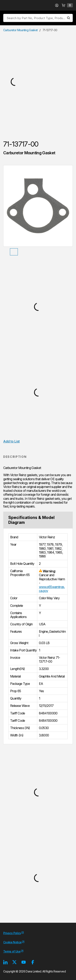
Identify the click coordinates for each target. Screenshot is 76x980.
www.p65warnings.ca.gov (52, 589)
